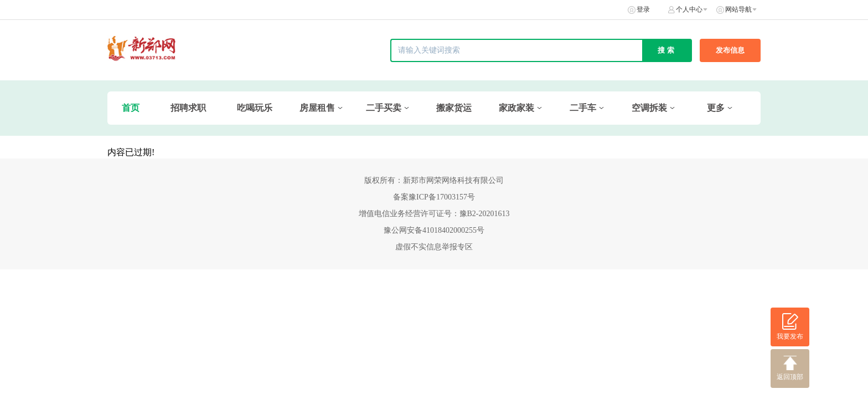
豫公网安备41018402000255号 (434, 230)
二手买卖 (384, 108)
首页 (131, 108)
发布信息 (730, 50)
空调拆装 (649, 108)
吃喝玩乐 (255, 108)
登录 (643, 9)
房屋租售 (317, 108)
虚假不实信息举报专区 (434, 247)
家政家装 (516, 108)
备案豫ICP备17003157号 (434, 197)
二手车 (583, 108)
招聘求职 (188, 108)
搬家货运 (454, 108)
